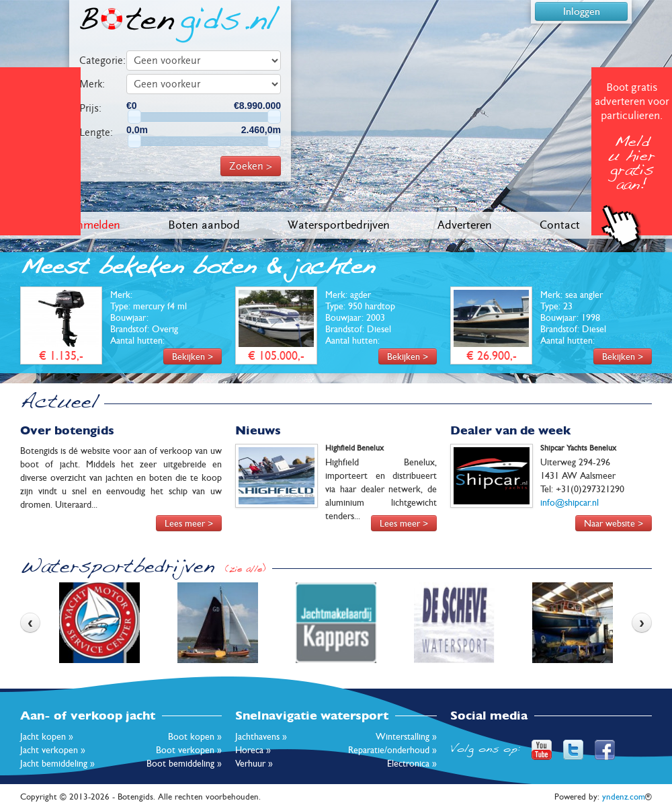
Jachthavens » (261, 736)
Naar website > (614, 523)
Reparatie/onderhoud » (392, 750)
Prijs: (90, 108)
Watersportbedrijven (339, 225)
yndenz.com (624, 797)
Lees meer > (189, 523)
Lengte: (96, 132)
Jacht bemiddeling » (57, 763)
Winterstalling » (406, 736)
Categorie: (102, 61)
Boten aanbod (204, 225)
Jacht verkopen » (53, 750)
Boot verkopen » (189, 750)
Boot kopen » (195, 736)
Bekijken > (193, 356)
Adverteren (465, 225)
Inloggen (582, 11)
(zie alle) (245, 570)
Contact (560, 225)
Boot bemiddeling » (184, 763)
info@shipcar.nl (570, 502)
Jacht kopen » (47, 736)
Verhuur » (254, 763)
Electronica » (412, 763)
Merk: (92, 84)
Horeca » (253, 750)
